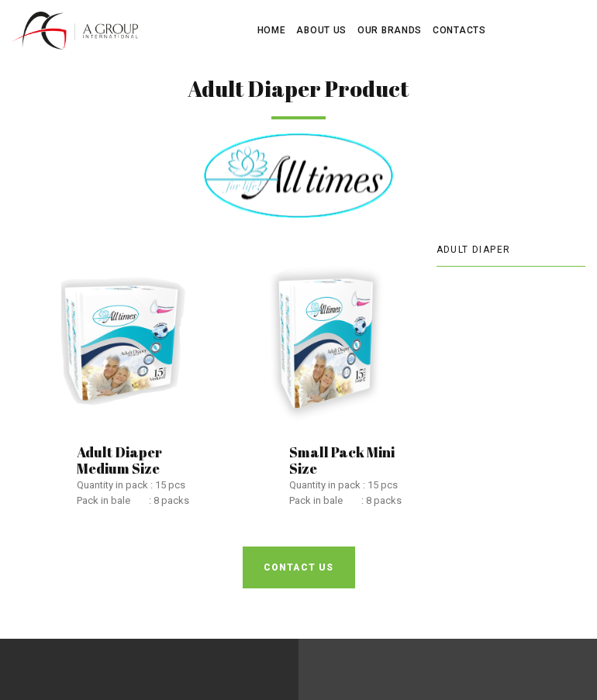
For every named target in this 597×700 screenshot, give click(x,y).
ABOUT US (321, 30)
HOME (272, 30)
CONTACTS (459, 30)
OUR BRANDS (390, 30)
